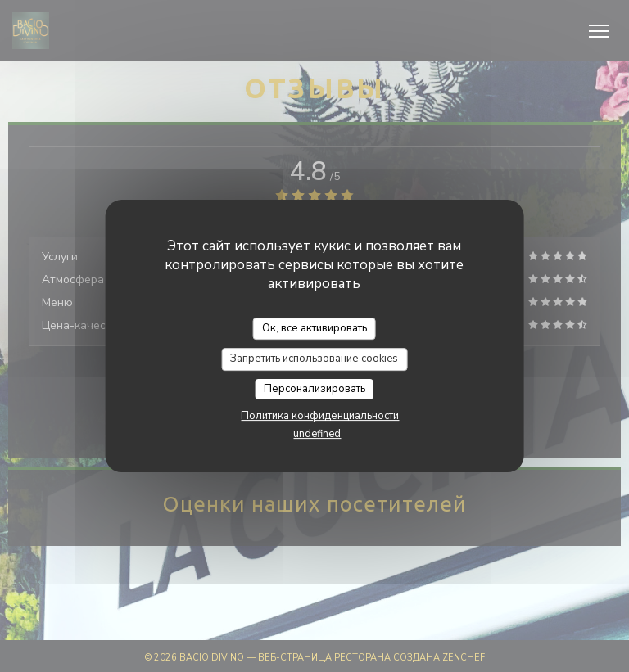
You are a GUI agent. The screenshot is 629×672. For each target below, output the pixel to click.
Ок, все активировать (314, 328)
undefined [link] (317, 434)
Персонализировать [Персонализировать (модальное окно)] (314, 389)
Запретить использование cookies (314, 359)
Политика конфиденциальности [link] (320, 416)
